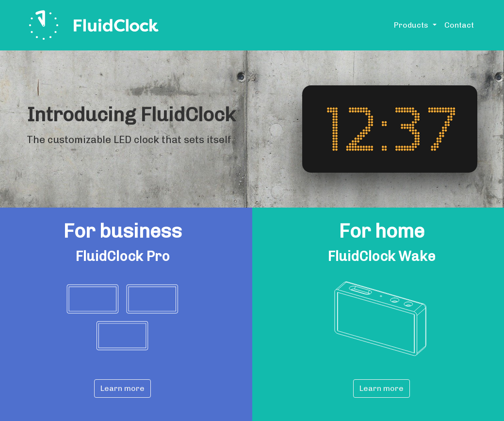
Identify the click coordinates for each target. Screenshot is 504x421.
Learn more (122, 388)
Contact (459, 25)
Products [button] (412, 25)
